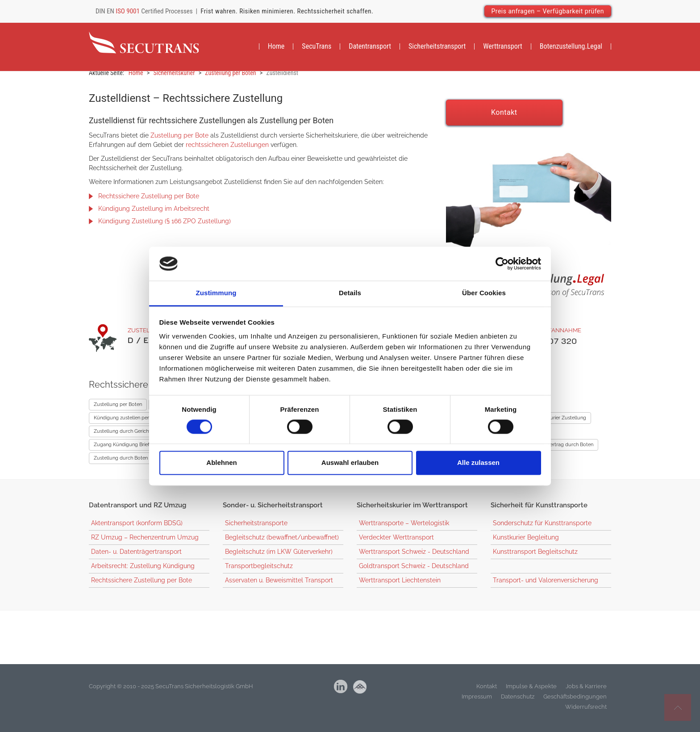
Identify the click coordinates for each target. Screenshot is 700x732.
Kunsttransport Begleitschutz (535, 557)
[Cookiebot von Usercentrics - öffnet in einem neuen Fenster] (502, 264)
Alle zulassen (478, 463)
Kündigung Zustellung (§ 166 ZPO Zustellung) (165, 227)
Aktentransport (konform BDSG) (137, 529)
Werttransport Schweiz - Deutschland (414, 557)
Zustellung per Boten (118, 410)
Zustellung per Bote (179, 141)
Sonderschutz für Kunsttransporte (542, 529)
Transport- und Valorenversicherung (546, 586)
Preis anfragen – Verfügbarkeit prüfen (548, 11)
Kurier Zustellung (567, 424)
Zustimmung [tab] (216, 293)
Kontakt (504, 118)
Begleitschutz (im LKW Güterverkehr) (279, 557)
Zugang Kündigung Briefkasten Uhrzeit (137, 450)
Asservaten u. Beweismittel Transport (279, 586)
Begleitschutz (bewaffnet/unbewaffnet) (282, 543)
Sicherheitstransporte (256, 529)
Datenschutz (518, 702)
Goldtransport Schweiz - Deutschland (414, 572)
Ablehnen (221, 463)
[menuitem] (276, 47)
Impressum (477, 702)
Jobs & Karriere (586, 692)
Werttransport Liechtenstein (400, 586)
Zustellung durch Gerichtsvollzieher (134, 437)
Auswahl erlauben (350, 463)
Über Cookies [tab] (484, 293)
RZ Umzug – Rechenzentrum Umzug (145, 543)
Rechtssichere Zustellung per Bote (149, 202)
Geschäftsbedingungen (575, 702)
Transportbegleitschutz (259, 572)
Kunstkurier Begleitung (526, 543)
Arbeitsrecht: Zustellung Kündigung (143, 572)
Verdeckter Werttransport (396, 543)
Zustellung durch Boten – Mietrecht (134, 464)
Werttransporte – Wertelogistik (404, 529)
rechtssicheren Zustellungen (227, 151)
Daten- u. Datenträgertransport (136, 557)
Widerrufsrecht (586, 713)
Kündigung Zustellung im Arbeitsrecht (154, 214)
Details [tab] (350, 293)
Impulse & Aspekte (531, 692)
